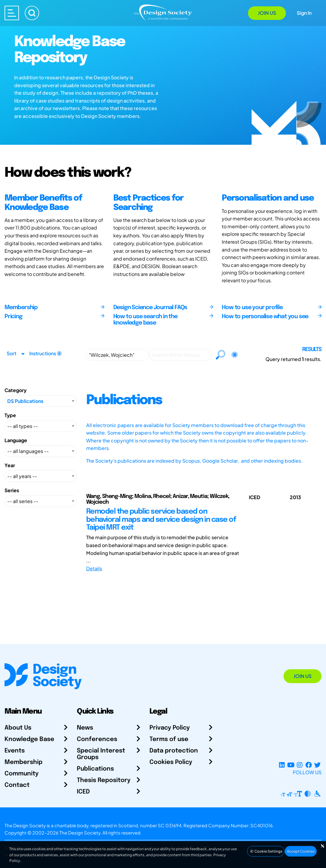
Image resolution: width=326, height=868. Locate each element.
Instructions (45, 353)
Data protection (174, 751)
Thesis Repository (104, 780)
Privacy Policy (170, 728)
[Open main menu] (12, 13)
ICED (83, 792)
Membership (24, 762)
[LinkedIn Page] (282, 765)
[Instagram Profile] (300, 765)
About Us (18, 728)
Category (16, 390)
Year (10, 465)
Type (10, 415)
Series (12, 490)
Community (22, 774)
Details (94, 568)
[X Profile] (317, 765)
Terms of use (169, 739)
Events (15, 751)
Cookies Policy (171, 762)
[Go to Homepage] (163, 13)
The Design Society (80, 833)
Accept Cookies (301, 851)
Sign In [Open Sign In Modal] (304, 13)
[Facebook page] (309, 765)
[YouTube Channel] (291, 765)
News (85, 728)
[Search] (32, 13)
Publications (95, 769)
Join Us (267, 13)
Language (16, 440)
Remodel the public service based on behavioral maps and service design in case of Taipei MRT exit (161, 520)
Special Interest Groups (101, 754)
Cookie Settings (266, 851)
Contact (17, 785)
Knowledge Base (29, 739)
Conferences (97, 739)
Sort (11, 353)
